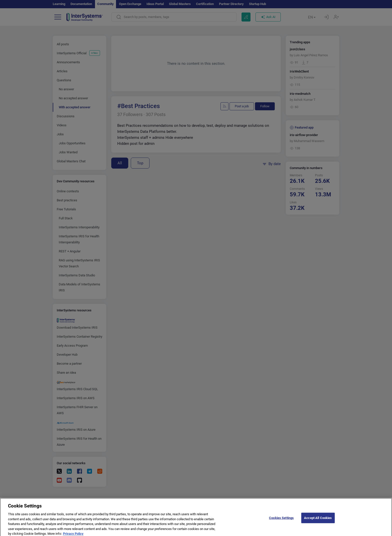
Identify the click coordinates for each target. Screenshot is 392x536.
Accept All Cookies (318, 525)
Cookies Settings (281, 525)
